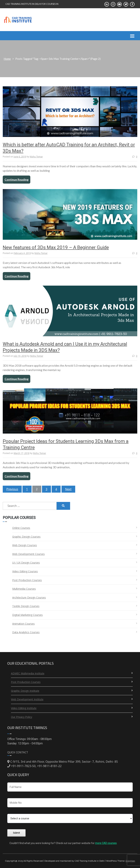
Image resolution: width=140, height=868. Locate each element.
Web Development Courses (28, 554)
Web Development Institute (27, 699)
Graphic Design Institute (25, 691)
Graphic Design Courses (26, 537)
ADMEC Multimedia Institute (28, 673)
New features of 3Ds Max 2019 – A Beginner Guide (56, 247)
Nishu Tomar (36, 157)
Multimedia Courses (24, 589)
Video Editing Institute (24, 708)
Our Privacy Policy (22, 717)
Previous (12, 489)
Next (68, 489)
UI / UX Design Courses (26, 563)
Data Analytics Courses (26, 632)
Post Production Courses (27, 580)
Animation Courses (23, 624)
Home (7, 59)
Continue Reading (17, 179)
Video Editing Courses (25, 571)
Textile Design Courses (26, 606)
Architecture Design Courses (29, 597)
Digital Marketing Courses (27, 615)
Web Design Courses (25, 545)
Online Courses (21, 528)
